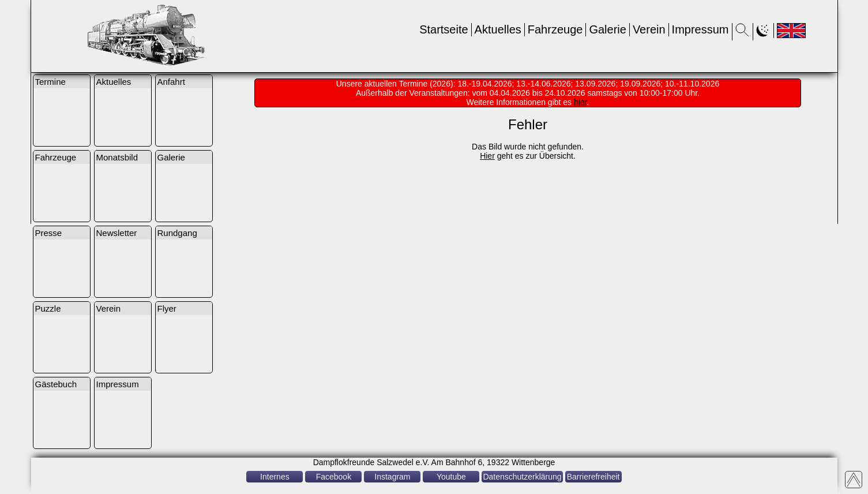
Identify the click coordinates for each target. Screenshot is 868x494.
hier (580, 102)
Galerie (607, 29)
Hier (487, 156)
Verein (649, 29)
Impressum (700, 29)
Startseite (444, 29)
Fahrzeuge (555, 29)
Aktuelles (498, 29)
